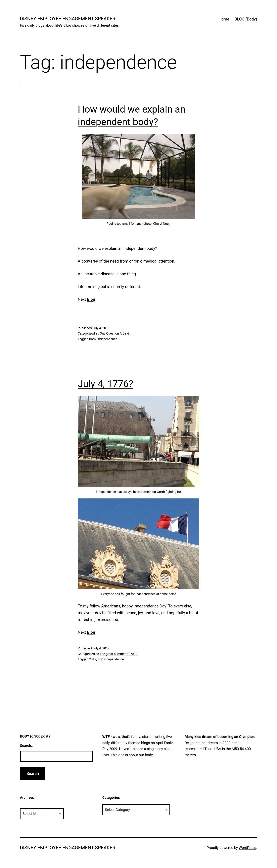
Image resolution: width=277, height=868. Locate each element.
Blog (91, 299)
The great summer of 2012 (119, 654)
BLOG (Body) (246, 19)
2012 (93, 659)
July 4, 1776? (106, 384)
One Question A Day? (115, 333)
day (100, 659)
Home (224, 19)
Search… (27, 746)
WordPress (247, 848)
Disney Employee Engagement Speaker (68, 19)
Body (92, 339)
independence (107, 339)
